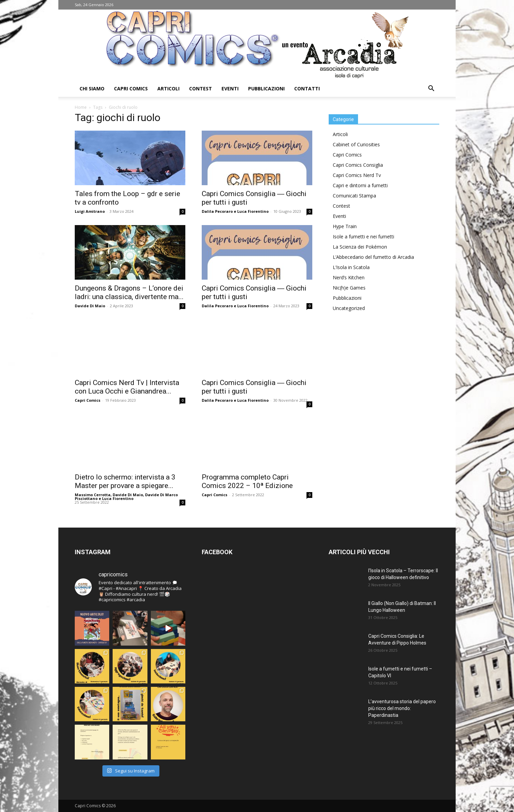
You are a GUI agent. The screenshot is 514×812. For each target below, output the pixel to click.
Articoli (168, 88)
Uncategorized (349, 308)
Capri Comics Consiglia (358, 165)
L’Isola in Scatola (351, 267)
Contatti (307, 88)
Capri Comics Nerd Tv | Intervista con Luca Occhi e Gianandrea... (127, 387)
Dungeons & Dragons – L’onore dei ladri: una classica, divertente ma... (129, 292)
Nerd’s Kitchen (349, 277)
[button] (431, 89)
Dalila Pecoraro (217, 211)
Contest (201, 88)
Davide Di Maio (90, 306)
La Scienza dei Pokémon (360, 247)
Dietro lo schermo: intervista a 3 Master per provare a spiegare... (125, 481)
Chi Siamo (92, 88)
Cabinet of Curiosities (356, 144)
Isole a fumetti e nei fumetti (363, 237)
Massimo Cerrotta (93, 495)
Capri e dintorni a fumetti (360, 185)
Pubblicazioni (266, 88)
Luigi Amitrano (90, 211)
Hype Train (345, 226)
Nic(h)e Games (349, 288)
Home (81, 107)
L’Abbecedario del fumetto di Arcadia (373, 257)
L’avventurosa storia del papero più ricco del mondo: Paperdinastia (402, 708)
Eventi (230, 88)
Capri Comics (131, 88)
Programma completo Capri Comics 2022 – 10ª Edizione (247, 481)
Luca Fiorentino (253, 211)
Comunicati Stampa (354, 196)
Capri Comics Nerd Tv (357, 175)
